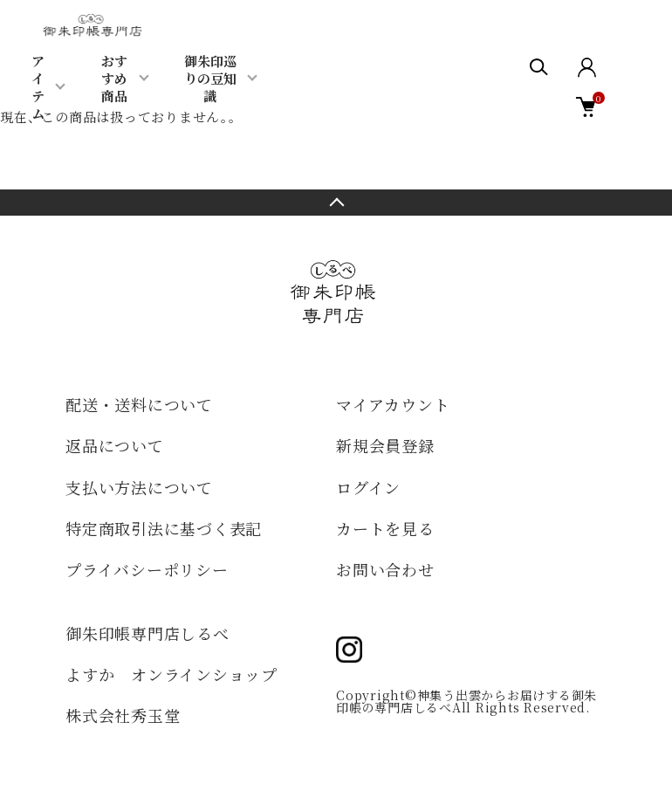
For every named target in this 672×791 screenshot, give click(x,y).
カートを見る (385, 528)
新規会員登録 (385, 445)
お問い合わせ (385, 569)
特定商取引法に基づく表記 (164, 528)
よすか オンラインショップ (171, 674)
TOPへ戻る (336, 203)
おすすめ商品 (114, 78)
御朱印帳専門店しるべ (147, 633)
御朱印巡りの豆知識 (210, 78)
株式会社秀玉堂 (123, 715)
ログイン (368, 487)
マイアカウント (393, 404)
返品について (115, 445)
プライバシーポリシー (147, 569)
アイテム (38, 87)
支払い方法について (139, 487)
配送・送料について (139, 404)
